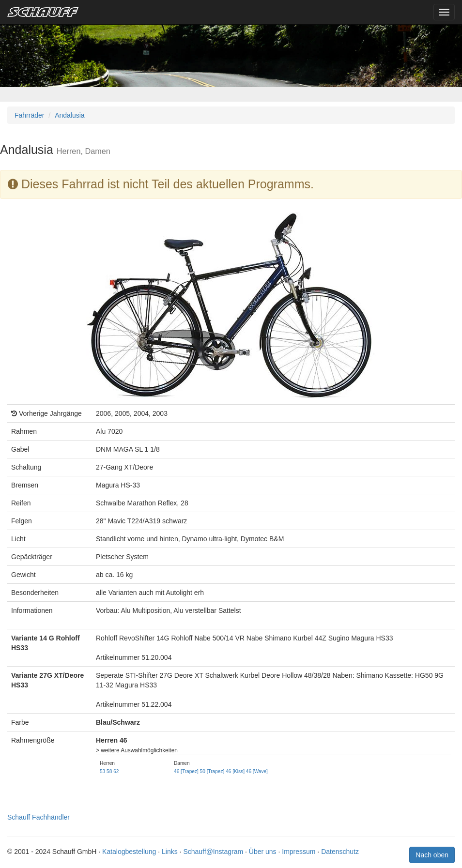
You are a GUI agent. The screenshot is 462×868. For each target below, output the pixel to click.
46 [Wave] (257, 771)
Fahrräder (29, 115)
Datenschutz (340, 852)
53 (102, 771)
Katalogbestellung (129, 852)
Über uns (263, 852)
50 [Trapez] (212, 771)
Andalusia (70, 115)
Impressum (299, 852)
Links (170, 852)
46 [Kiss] (235, 771)
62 (116, 771)
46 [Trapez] (186, 771)
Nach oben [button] (432, 855)
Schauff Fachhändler (38, 817)
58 (109, 771)
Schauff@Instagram (213, 852)
